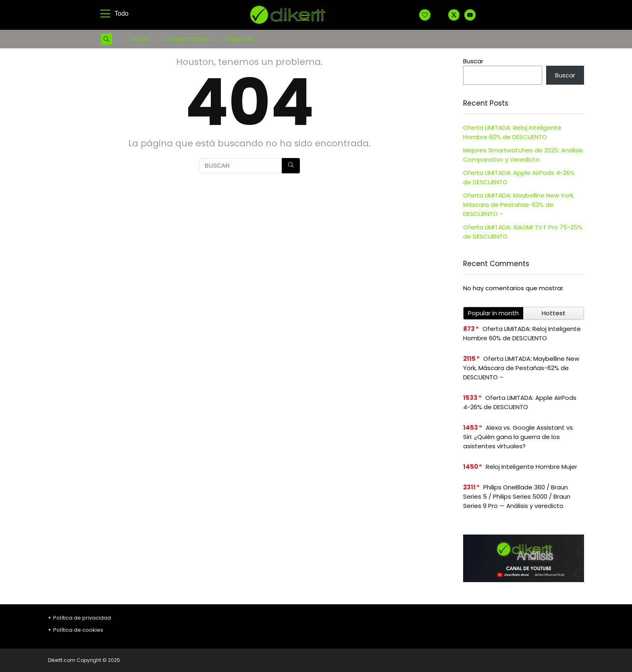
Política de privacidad (82, 618)
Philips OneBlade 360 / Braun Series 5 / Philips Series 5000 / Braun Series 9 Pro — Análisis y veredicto (517, 496)
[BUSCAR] (291, 166)
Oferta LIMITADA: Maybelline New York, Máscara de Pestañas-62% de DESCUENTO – (519, 205)
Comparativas (187, 39)
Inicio (140, 39)
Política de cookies (78, 630)
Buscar (473, 61)
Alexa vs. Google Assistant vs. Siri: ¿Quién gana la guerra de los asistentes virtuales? (519, 437)
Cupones (240, 39)
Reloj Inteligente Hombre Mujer (531, 467)
